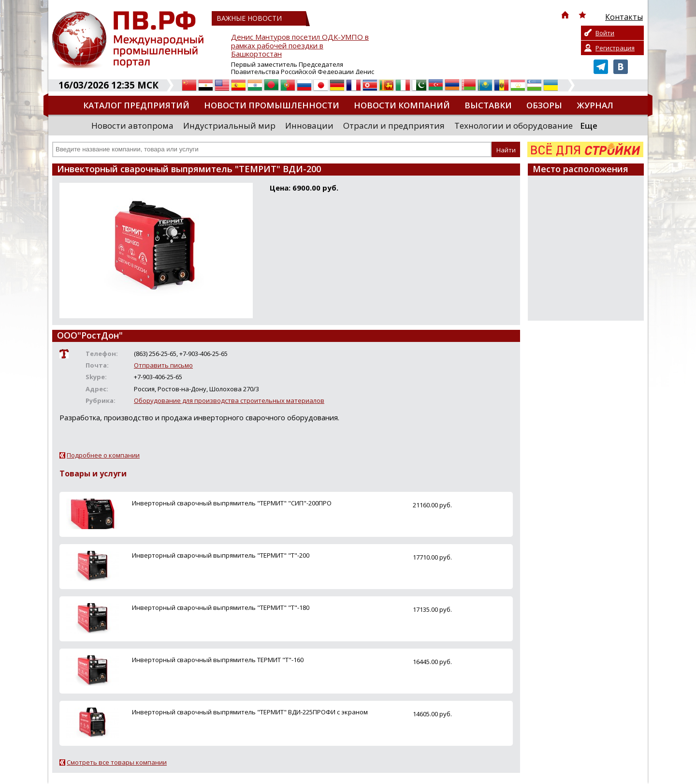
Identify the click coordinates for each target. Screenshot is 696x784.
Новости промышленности (272, 105)
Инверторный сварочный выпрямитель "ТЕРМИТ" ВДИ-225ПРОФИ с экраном (250, 712)
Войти (605, 33)
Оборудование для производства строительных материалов (229, 400)
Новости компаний (402, 105)
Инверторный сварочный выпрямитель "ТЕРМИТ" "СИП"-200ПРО (232, 503)
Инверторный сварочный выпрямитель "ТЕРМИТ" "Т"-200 (221, 555)
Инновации (309, 126)
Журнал (595, 105)
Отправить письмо (163, 365)
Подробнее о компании (103, 455)
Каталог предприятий (136, 105)
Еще (589, 126)
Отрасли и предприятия (394, 126)
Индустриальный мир (229, 126)
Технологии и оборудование (514, 126)
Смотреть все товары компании (117, 762)
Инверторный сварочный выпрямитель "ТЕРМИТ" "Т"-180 (221, 607)
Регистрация (615, 48)
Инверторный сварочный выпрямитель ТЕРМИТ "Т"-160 (218, 660)
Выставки (488, 105)
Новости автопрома (132, 126)
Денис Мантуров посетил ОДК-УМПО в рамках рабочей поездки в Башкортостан (300, 46)
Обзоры (544, 105)
